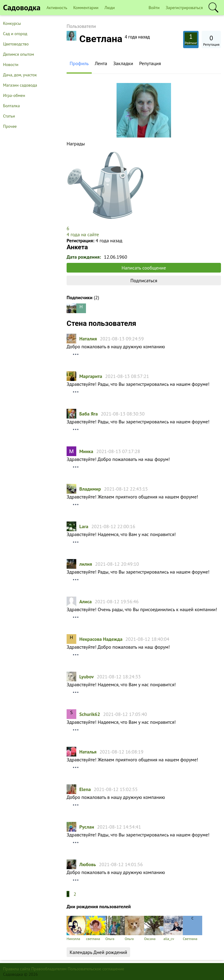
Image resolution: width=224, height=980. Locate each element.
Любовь (88, 864)
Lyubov (87, 677)
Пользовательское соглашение (96, 969)
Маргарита (91, 376)
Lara (84, 526)
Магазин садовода (20, 85)
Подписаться (144, 280)
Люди (110, 8)
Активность (57, 8)
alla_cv (173, 928)
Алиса (86, 601)
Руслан (87, 827)
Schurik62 (90, 714)
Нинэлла (76, 928)
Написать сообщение (144, 268)
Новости (11, 65)
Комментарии (86, 8)
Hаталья (88, 752)
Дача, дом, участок (20, 75)
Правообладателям (49, 969)
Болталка (11, 106)
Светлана (193, 928)
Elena (85, 789)
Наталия (88, 339)
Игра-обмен (14, 95)
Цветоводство (16, 44)
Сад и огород (15, 34)
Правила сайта (17, 969)
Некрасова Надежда (101, 639)
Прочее (10, 126)
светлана (96, 928)
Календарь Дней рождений (98, 952)
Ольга (115, 928)
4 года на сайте (83, 234)
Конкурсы (12, 23)
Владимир (90, 489)
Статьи (9, 116)
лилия (86, 564)
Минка (86, 451)
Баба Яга (89, 414)
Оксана (154, 928)
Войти (154, 8)
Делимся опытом (18, 54)
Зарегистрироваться (184, 8)
